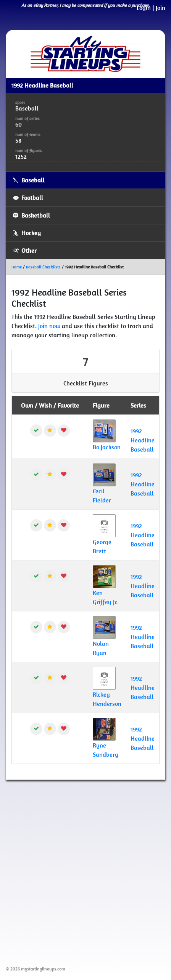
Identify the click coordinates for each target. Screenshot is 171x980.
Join (161, 8)
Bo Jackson (107, 447)
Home (17, 267)
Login (144, 8)
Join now (49, 326)
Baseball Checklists (43, 267)
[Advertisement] (85, 871)
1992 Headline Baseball (143, 440)
